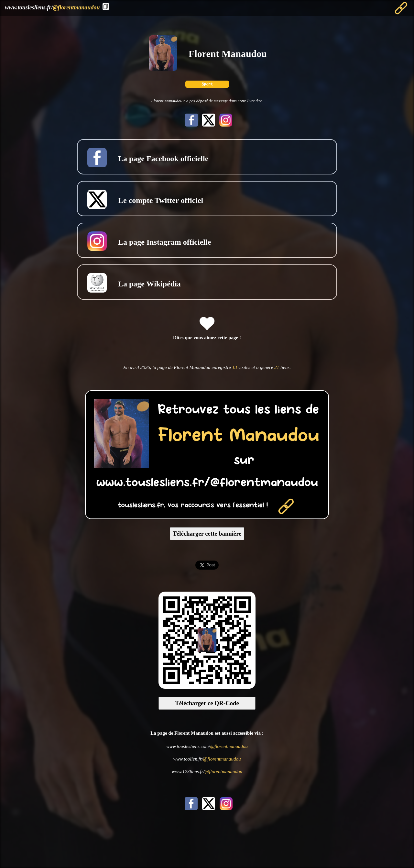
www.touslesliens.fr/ (52, 7)
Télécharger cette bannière (207, 534)
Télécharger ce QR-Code (207, 703)
